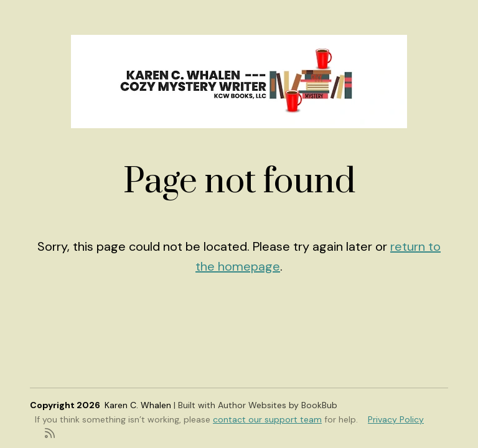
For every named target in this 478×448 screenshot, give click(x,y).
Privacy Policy (396, 419)
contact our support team (267, 419)
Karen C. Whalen (138, 405)
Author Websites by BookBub (278, 405)
